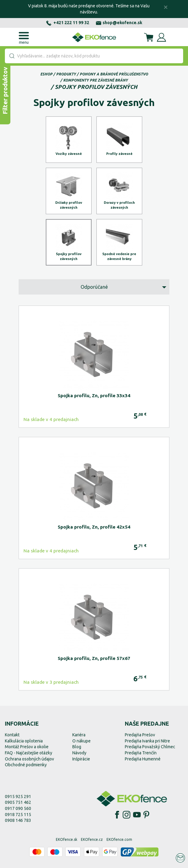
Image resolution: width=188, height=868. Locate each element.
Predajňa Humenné (143, 759)
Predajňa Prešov (140, 735)
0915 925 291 (18, 797)
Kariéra (79, 735)
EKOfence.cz (92, 839)
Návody (79, 753)
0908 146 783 (18, 820)
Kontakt (12, 735)
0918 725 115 (18, 815)
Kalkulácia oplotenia (24, 741)
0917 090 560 (18, 808)
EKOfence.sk (67, 839)
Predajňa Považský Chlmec (150, 747)
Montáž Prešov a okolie (27, 747)
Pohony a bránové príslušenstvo (114, 74)
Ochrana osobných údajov (29, 759)
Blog (77, 747)
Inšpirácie (81, 759)
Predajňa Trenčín (141, 753)
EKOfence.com (119, 839)
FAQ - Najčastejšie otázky (29, 753)
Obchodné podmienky (26, 765)
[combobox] (94, 56)
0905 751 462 (18, 802)
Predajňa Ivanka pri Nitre (147, 741)
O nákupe (81, 741)
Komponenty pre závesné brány (96, 80)
